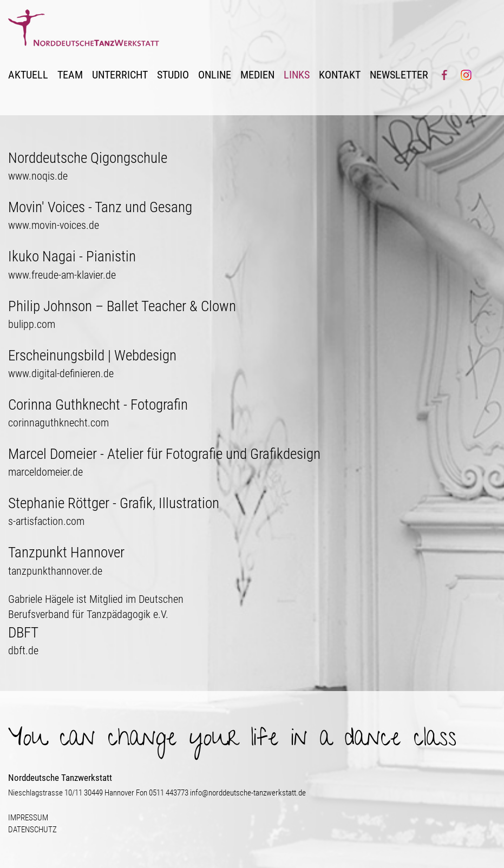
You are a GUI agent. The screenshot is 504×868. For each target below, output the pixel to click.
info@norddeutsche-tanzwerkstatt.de (248, 793)
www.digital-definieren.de (61, 374)
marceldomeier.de (45, 472)
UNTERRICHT (120, 75)
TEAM (70, 75)
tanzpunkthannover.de (55, 571)
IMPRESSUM (28, 818)
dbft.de (23, 651)
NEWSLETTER (399, 75)
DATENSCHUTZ (32, 830)
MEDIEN (257, 75)
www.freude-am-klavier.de (62, 275)
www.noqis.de (38, 176)
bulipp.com (32, 324)
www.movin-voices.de (54, 225)
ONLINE (215, 75)
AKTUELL (28, 75)
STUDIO (173, 75)
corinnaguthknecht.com (58, 423)
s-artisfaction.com (46, 521)
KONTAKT (340, 75)
